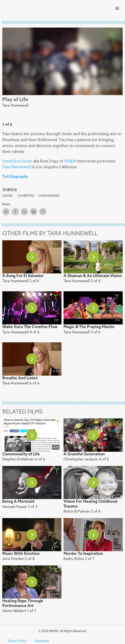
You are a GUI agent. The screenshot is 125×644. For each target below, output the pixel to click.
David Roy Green (17, 161)
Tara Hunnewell (16, 167)
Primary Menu (117, 8)
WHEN (70, 161)
